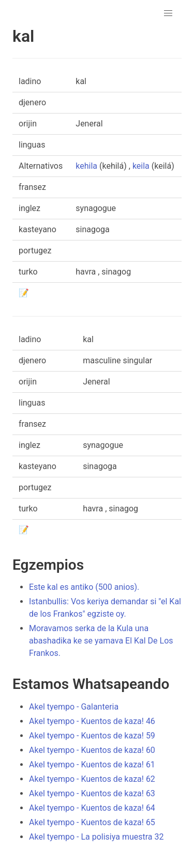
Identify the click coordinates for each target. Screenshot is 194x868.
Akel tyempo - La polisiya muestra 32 (96, 837)
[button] (168, 13)
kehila (86, 166)
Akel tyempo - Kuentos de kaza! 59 (92, 736)
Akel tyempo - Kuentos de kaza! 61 (92, 765)
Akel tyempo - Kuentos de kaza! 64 (92, 808)
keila (141, 166)
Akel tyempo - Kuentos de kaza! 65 (92, 822)
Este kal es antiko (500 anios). (84, 587)
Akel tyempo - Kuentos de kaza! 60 (92, 750)
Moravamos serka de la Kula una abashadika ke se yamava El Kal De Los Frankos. (101, 641)
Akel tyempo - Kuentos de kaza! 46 (92, 721)
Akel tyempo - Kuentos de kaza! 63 (92, 793)
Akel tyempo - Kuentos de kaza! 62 (92, 779)
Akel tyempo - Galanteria (74, 707)
